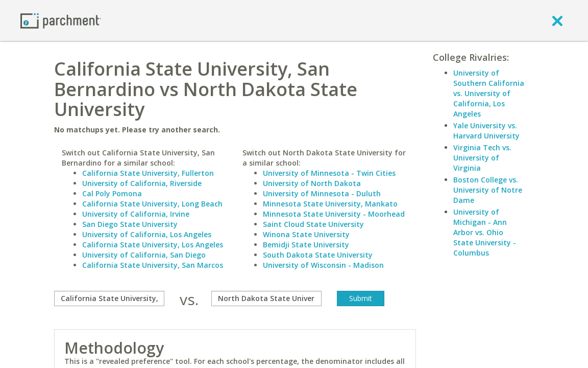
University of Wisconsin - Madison (323, 265)
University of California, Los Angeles (147, 234)
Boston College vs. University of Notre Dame (488, 190)
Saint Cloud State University (313, 224)
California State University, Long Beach (152, 204)
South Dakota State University (318, 255)
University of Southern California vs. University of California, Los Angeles (489, 93)
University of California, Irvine (136, 214)
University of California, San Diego (144, 255)
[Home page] (61, 20)
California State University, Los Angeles (153, 245)
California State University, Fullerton (148, 173)
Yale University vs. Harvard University (486, 131)
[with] (266, 298)
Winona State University (306, 234)
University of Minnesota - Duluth (322, 193)
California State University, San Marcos (153, 265)
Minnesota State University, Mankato (330, 204)
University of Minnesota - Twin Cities (329, 173)
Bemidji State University (306, 245)
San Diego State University (130, 224)
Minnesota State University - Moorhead (334, 214)
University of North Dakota (312, 183)
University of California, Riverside (142, 183)
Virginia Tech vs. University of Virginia (482, 158)
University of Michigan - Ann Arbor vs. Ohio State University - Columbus (485, 232)
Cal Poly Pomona (112, 193)
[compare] (109, 298)
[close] (557, 20)
